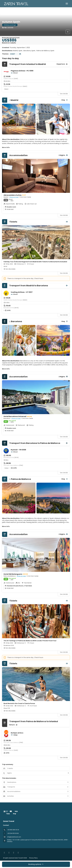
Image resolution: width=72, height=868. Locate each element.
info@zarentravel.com (14, 837)
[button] (6, 119)
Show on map (14, 197)
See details (64, 94)
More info (6, 147)
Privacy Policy (33, 858)
